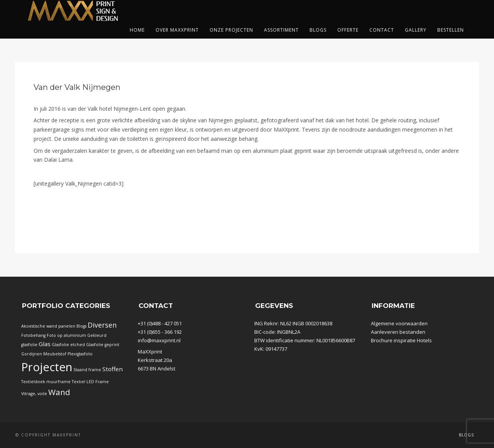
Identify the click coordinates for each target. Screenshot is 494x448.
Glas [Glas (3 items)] (45, 344)
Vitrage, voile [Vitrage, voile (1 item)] (34, 394)
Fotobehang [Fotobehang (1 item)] (33, 335)
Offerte (348, 30)
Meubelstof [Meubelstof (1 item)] (55, 354)
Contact (382, 30)
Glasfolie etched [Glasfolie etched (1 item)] (68, 345)
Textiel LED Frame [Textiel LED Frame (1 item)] (90, 382)
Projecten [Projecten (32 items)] (47, 367)
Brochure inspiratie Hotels (401, 340)
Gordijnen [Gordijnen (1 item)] (32, 354)
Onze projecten (231, 30)
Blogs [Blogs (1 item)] (81, 326)
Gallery (416, 30)
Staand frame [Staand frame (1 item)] (87, 370)
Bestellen (451, 30)
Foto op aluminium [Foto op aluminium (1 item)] (66, 335)
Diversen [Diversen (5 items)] (102, 325)
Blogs (318, 30)
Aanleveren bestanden (398, 332)
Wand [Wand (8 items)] (59, 392)
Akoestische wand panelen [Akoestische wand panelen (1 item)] (48, 326)
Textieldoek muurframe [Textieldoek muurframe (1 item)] (46, 382)
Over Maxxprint (177, 30)
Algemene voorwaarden (399, 323)
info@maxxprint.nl (159, 340)
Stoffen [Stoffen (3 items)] (113, 369)
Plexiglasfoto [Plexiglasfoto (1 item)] (80, 354)
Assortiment (281, 30)
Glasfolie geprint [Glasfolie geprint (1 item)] (103, 345)
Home (137, 30)
